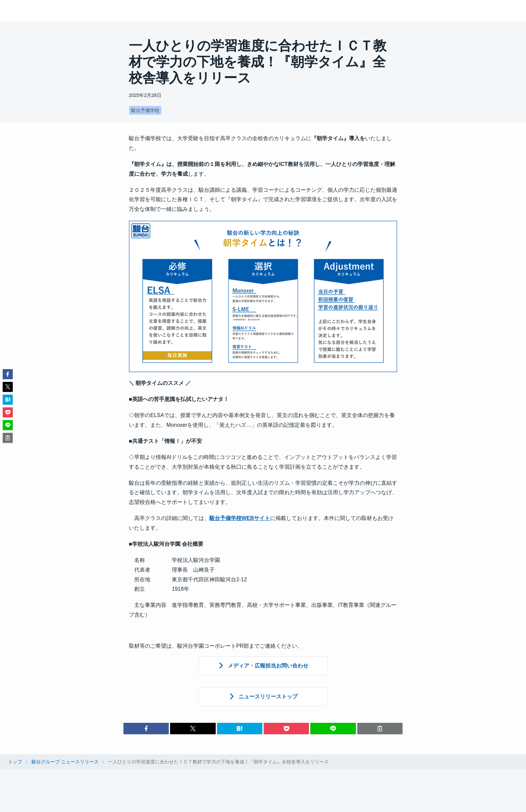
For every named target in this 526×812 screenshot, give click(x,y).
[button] (146, 729)
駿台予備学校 (145, 110)
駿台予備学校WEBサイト (240, 518)
